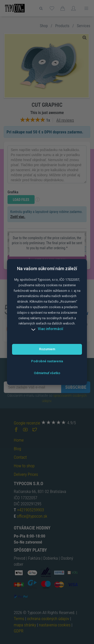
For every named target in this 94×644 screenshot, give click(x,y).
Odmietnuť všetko (47, 373)
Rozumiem (47, 349)
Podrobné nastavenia (47, 361)
